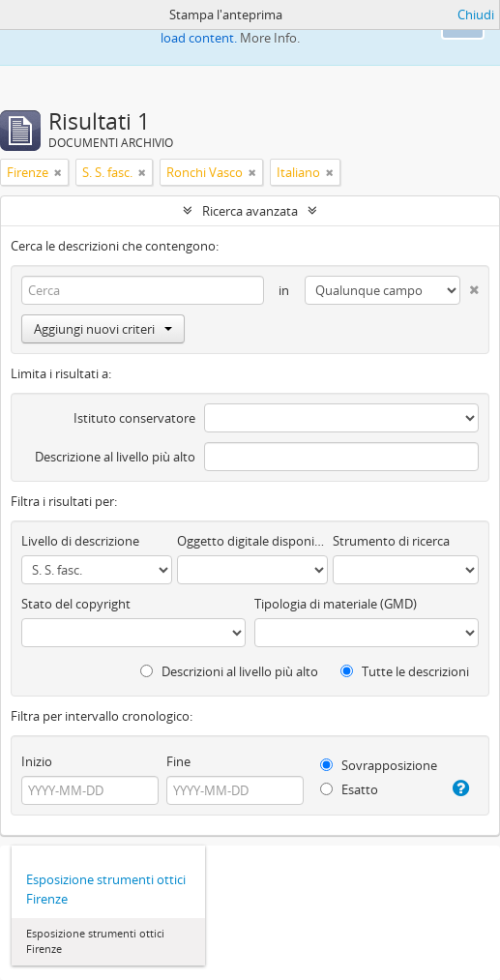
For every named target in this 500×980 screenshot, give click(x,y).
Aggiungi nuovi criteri (103, 329)
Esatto (349, 789)
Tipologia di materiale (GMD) (336, 604)
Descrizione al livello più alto (115, 457)
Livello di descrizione (80, 541)
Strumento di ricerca (391, 541)
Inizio (37, 761)
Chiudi (476, 15)
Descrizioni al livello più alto (229, 671)
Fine (178, 761)
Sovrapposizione (379, 765)
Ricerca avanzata (250, 211)
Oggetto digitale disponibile (252, 541)
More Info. (270, 38)
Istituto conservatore (134, 418)
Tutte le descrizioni (405, 671)
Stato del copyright (76, 604)
